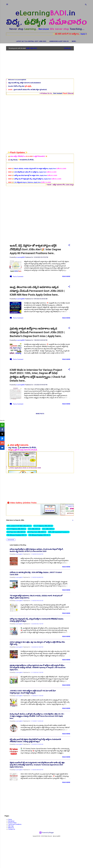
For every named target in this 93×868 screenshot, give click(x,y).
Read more (66, 277)
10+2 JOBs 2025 (48, 529)
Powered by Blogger (47, 833)
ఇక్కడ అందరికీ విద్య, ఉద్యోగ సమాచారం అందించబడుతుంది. (25, 83)
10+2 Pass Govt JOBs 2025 (37, 532)
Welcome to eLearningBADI (17, 80)
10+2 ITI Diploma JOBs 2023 (43, 526)
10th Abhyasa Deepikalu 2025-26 (39, 535)
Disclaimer (11, 821)
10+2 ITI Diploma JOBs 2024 (16, 529)
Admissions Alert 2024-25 (51, 41)
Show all (68, 49)
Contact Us (12, 830)
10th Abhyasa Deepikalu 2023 (17, 535)
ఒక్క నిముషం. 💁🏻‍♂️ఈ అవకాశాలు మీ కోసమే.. (23, 448)
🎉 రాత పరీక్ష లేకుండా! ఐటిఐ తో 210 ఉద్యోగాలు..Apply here (27, 181)
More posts (40, 414)
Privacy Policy (12, 823)
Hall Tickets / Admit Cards (74, 41)
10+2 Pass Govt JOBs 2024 (16, 532)
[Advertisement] (81, 74)
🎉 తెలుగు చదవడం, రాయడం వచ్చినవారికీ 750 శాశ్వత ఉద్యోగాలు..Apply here (32, 178)
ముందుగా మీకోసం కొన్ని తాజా (20, 86)
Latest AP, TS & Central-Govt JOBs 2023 (23, 41)
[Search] (86, 5)
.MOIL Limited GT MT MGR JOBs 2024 (19, 526)
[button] (69, 246)
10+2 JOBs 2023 (34, 529)
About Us (11, 828)
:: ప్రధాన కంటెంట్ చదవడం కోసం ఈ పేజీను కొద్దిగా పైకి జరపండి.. (28, 90)
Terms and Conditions (15, 825)
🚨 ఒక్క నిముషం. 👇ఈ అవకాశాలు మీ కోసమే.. (21, 160)
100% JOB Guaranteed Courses (59, 532)
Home (10, 820)
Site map (11, 826)
